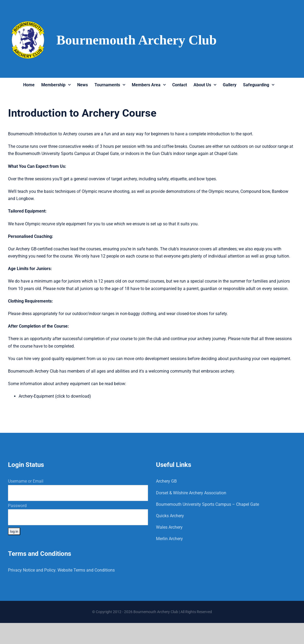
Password (17, 506)
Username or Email (26, 481)
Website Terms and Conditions (86, 570)
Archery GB (166, 481)
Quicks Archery (170, 516)
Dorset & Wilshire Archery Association (191, 493)
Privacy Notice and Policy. (32, 570)
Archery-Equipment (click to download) (55, 396)
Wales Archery (169, 527)
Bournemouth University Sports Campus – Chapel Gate (208, 504)
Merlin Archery (169, 539)
